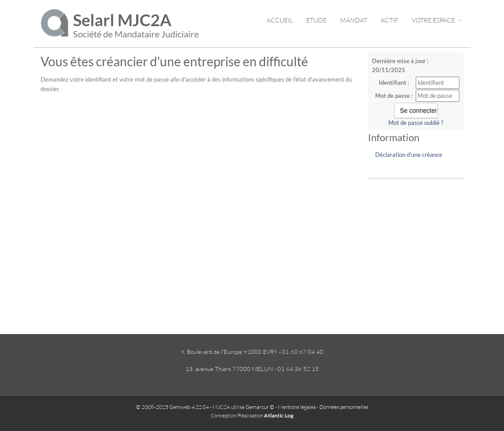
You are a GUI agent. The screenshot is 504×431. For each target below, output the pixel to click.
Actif (389, 20)
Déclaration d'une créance (409, 155)
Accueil (280, 20)
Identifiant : (394, 83)
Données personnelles (344, 407)
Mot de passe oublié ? (416, 123)
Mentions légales (297, 407)
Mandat (354, 20)
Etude (316, 20)
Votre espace (437, 20)
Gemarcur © (260, 407)
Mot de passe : (394, 96)
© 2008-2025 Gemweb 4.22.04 (173, 407)
